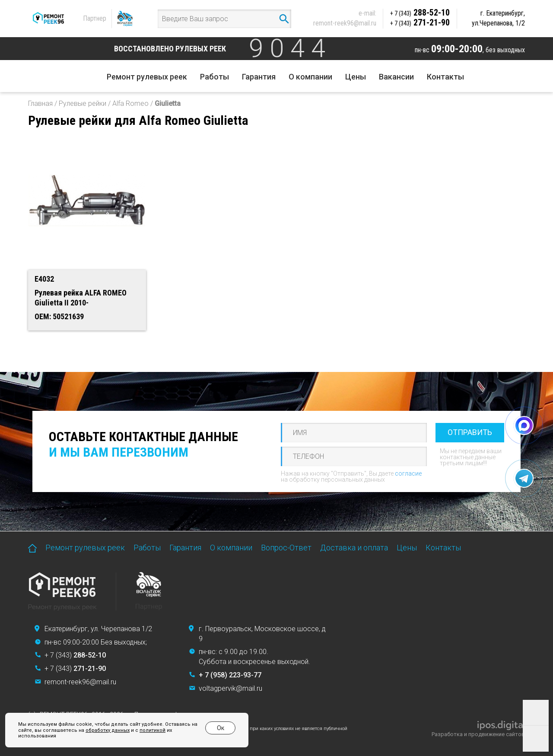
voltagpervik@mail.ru (230, 688)
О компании (310, 77)
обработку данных (108, 730)
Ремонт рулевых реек (147, 77)
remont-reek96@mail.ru (345, 23)
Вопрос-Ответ (286, 548)
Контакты (445, 77)
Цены (356, 77)
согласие (408, 473)
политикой (153, 730)
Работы (215, 77)
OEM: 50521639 (59, 316)
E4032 (44, 279)
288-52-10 (420, 13)
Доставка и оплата (354, 548)
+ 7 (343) (75, 655)
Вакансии (396, 77)
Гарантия (259, 77)
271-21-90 (420, 22)
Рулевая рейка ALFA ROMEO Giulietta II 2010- (81, 298)
